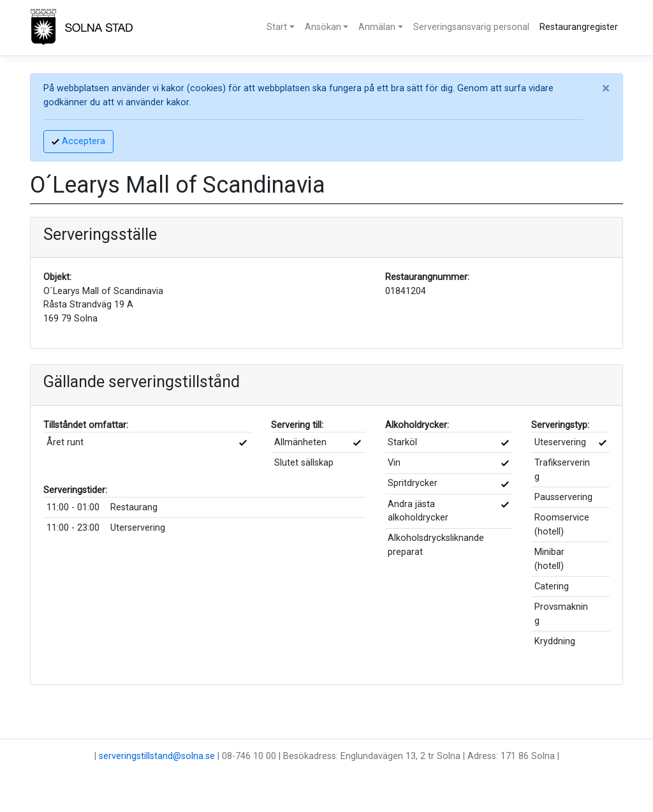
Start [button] (277, 27)
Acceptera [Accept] (78, 141)
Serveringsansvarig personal (471, 27)
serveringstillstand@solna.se (157, 756)
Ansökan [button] (323, 27)
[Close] (606, 89)
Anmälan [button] (377, 27)
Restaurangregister (579, 27)
